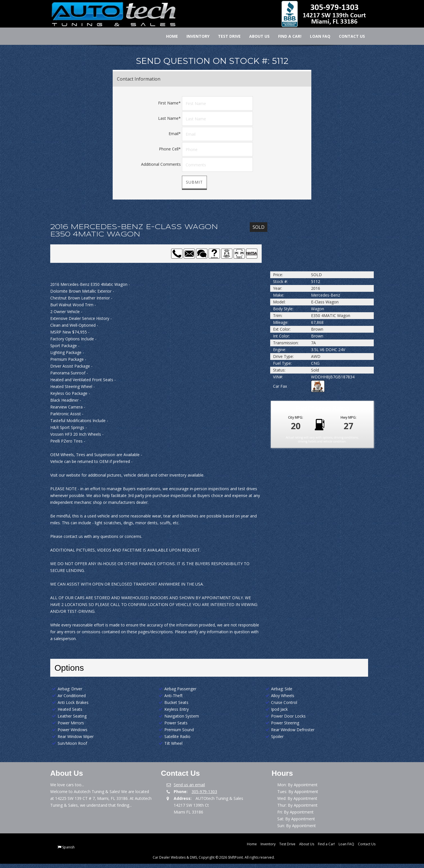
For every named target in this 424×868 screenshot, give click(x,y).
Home (168, 36)
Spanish (68, 847)
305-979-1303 (204, 792)
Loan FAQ (316, 36)
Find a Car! (286, 36)
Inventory (194, 36)
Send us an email (189, 785)
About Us (255, 36)
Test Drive (225, 36)
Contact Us (348, 36)
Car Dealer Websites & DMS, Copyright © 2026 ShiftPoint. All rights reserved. (214, 857)
